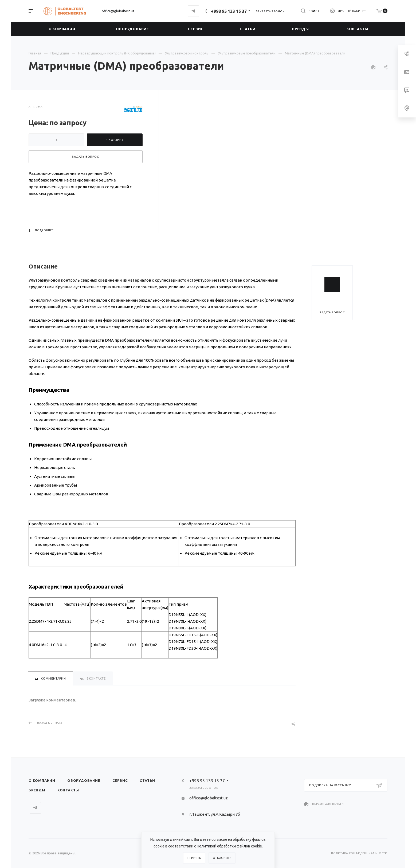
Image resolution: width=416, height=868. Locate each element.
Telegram (193, 11)
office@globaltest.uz (118, 11)
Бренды (37, 790)
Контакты (68, 790)
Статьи (147, 780)
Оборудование (84, 780)
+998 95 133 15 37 (229, 11)
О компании (42, 780)
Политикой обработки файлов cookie (229, 846)
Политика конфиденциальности (359, 853)
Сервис (120, 780)
